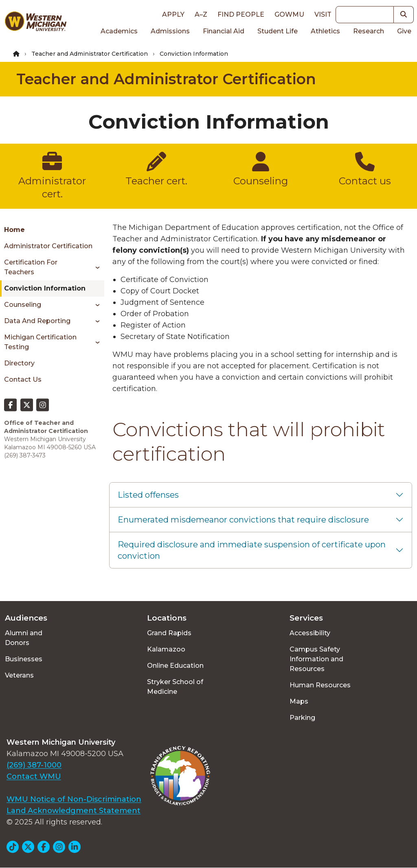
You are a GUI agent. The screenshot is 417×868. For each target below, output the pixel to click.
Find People (241, 14)
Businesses (24, 659)
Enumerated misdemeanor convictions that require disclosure (243, 520)
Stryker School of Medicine (175, 687)
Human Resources (320, 685)
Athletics (325, 31)
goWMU (289, 14)
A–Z (201, 14)
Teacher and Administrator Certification (90, 54)
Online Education (175, 666)
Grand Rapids (169, 633)
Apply (173, 14)
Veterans (19, 675)
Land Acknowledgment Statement (74, 811)
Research (369, 31)
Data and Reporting (37, 321)
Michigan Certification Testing (40, 342)
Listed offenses (148, 495)
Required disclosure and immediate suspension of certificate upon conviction (252, 550)
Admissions (170, 31)
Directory (19, 363)
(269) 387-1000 (34, 765)
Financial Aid (224, 31)
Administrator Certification (48, 246)
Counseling (23, 305)
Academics (119, 31)
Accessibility (310, 633)
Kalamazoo (166, 649)
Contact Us (23, 379)
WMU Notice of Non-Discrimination (74, 799)
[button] (404, 15)
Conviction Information (45, 288)
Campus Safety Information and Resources (316, 659)
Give (404, 31)
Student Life (278, 31)
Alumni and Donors (24, 638)
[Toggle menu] (95, 267)
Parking (302, 718)
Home (14, 230)
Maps (299, 701)
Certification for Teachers (31, 267)
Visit (323, 14)
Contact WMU (34, 776)
